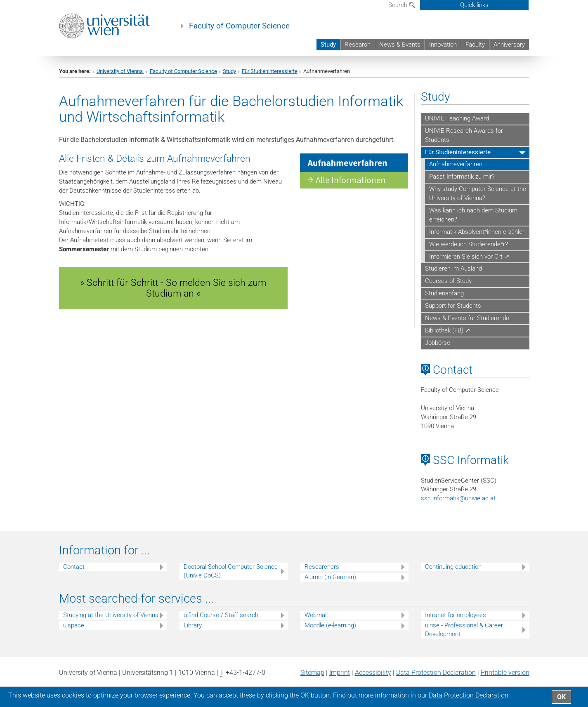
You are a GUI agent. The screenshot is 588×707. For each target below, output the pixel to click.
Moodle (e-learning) (330, 625)
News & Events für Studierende (467, 318)
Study (328, 45)
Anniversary (509, 45)
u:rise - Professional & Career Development (464, 630)
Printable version (505, 673)
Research (358, 45)
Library (193, 625)
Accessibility (373, 673)
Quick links (474, 5)
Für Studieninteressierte (270, 71)
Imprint (340, 673)
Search (402, 5)
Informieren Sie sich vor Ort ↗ (469, 257)
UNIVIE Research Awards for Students (464, 135)
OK (561, 697)
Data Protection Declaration (436, 673)
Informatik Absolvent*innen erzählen (477, 232)
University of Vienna (120, 71)
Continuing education (453, 567)
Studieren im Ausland (453, 269)
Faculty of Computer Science (239, 26)
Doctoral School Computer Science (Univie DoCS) (231, 571)
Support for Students (453, 306)
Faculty (475, 45)
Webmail (316, 615)
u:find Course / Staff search (221, 615)
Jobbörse (438, 343)
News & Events (400, 45)
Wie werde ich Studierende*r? (469, 244)
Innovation (443, 45)
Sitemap (312, 673)
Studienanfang (444, 293)
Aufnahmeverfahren (456, 164)
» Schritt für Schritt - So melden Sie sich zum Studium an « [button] (173, 288)
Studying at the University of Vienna (111, 615)
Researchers (322, 567)
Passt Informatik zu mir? (462, 177)
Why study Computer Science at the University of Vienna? (478, 193)
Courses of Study (448, 281)
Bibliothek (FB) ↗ (448, 330)
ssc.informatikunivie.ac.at (458, 498)
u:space (74, 625)
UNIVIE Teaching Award (457, 118)
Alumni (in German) (330, 577)
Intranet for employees (456, 615)
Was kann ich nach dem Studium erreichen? (473, 215)
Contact (74, 567)
